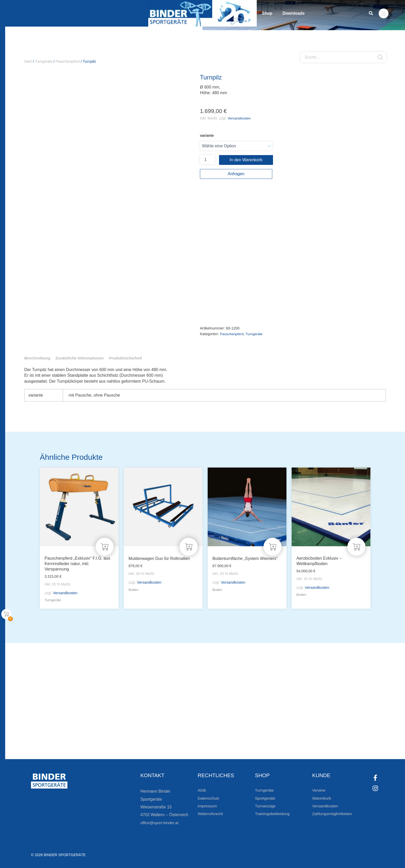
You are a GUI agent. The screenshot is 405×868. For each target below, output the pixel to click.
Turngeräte (45, 61)
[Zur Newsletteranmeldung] (54, 741)
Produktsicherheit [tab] (131, 359)
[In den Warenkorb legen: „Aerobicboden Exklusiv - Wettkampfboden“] (356, 546)
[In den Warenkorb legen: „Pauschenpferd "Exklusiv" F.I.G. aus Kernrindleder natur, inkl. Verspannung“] (105, 546)
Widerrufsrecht (211, 814)
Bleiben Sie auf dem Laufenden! (107, 722)
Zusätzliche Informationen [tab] (83, 359)
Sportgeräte (266, 798)
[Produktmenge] (207, 160)
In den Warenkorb (246, 160)
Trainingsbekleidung (273, 814)
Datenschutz (209, 798)
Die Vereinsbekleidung (267, 722)
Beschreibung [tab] (38, 359)
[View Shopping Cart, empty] (6, 614)
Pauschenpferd (70, 61)
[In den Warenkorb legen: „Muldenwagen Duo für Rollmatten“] (189, 546)
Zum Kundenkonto (257, 741)
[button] (371, 13)
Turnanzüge (266, 806)
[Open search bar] (303, 50)
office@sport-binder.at (161, 823)
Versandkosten (240, 118)
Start (28, 61)
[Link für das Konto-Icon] (384, 13)
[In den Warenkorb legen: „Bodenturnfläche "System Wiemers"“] (272, 546)
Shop (272, 13)
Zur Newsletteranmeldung (89, 741)
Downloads (309, 13)
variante (207, 136)
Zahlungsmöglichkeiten (333, 814)
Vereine (319, 790)
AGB (202, 790)
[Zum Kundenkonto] (231, 741)
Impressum (208, 806)
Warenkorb (322, 798)
